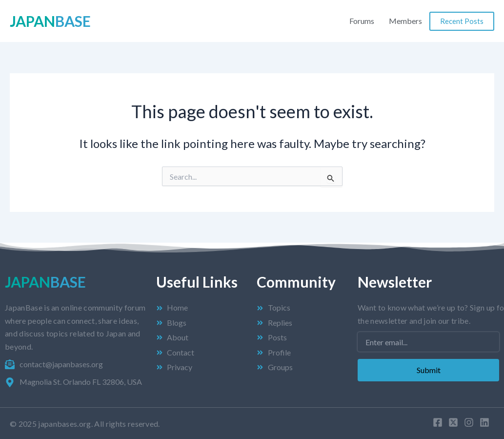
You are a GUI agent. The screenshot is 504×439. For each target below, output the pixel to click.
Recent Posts (462, 21)
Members (405, 21)
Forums (362, 21)
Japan (50, 21)
